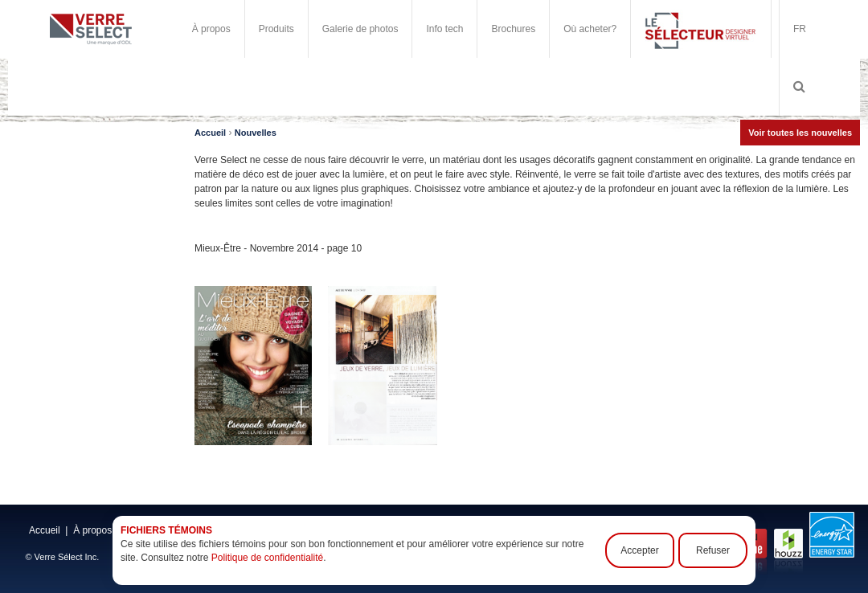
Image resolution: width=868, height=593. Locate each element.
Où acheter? (590, 29)
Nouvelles (256, 133)
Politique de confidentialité (267, 558)
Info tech (444, 29)
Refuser (713, 550)
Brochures (513, 29)
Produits (276, 29)
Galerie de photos (360, 29)
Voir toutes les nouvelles (800, 133)
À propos (211, 29)
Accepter (639, 550)
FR (800, 29)
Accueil (210, 133)
